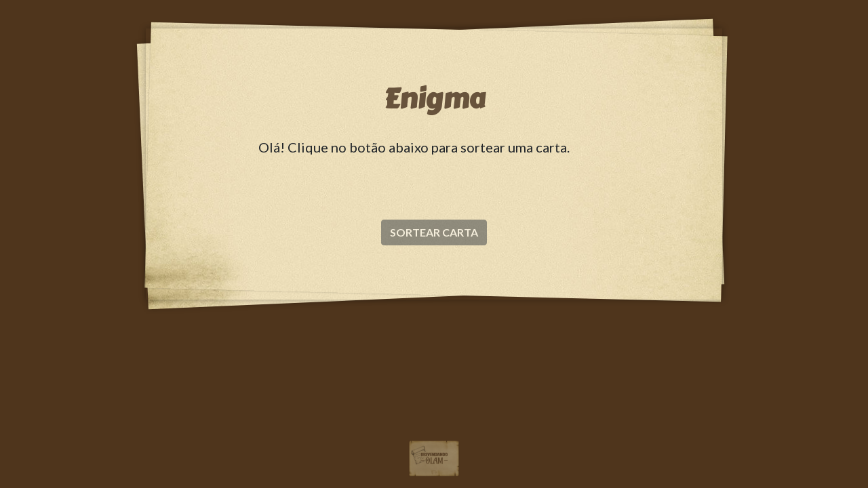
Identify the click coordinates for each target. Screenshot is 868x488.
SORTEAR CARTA (434, 232)
